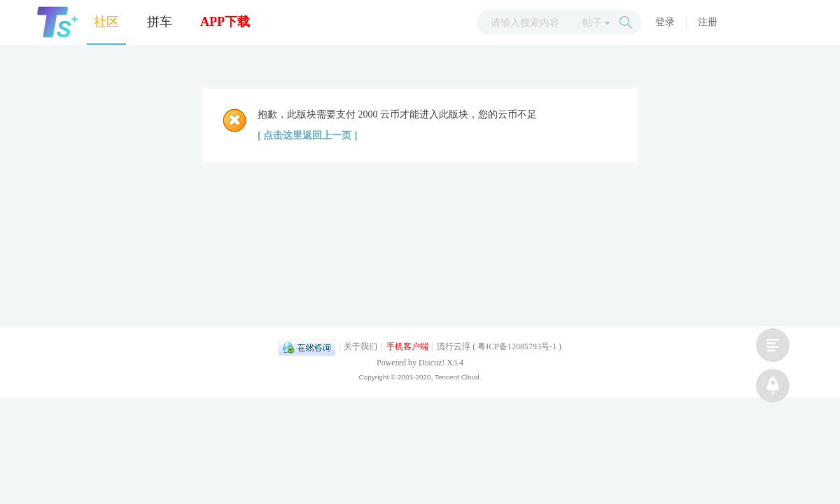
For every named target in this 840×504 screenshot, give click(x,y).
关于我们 (360, 346)
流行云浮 (454, 346)
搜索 (626, 22)
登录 (665, 22)
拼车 (160, 22)
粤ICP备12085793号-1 (517, 346)
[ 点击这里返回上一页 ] (307, 135)
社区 (106, 22)
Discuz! (432, 363)
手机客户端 (407, 346)
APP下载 (225, 22)
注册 (708, 22)
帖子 (592, 23)
